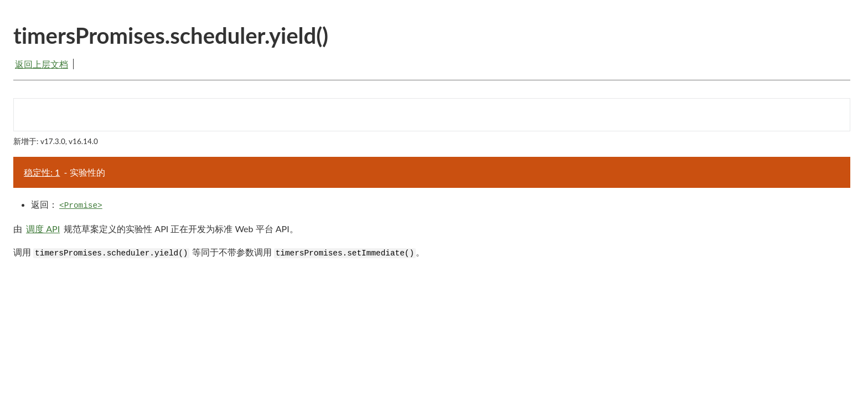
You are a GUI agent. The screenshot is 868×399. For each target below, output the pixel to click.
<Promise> (81, 206)
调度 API (43, 229)
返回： (68, 205)
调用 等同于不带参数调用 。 (219, 252)
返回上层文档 (42, 64)
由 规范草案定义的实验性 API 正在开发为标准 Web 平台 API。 (156, 229)
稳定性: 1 (42, 172)
